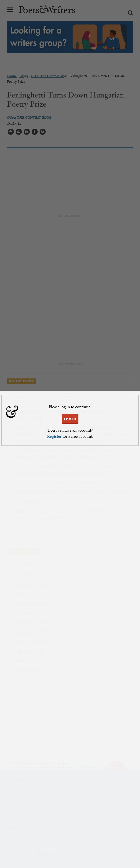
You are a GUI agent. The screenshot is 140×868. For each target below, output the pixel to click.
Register (54, 436)
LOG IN (70, 419)
